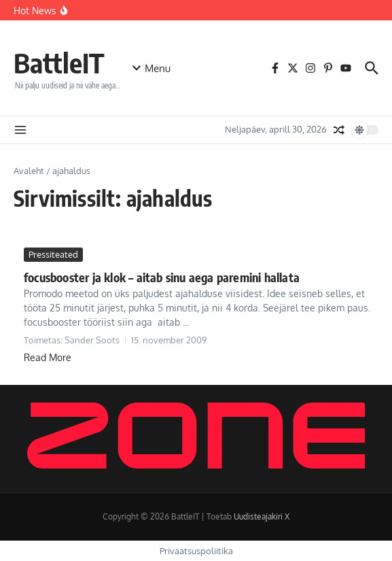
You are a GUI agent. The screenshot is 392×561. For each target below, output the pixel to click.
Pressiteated (53, 254)
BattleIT (59, 63)
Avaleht (29, 171)
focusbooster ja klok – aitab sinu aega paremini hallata (162, 277)
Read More (48, 357)
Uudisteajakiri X (262, 516)
